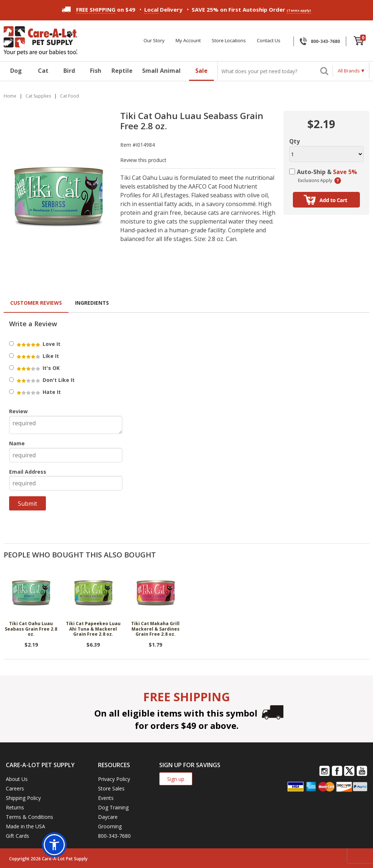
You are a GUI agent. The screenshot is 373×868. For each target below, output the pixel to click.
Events (106, 798)
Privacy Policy (114, 779)
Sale (201, 71)
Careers (15, 788)
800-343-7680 (325, 41)
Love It (38, 344)
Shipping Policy (23, 798)
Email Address (28, 472)
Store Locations (229, 41)
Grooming (110, 826)
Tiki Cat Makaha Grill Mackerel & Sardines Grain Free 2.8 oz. (155, 629)
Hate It (38, 392)
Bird (69, 71)
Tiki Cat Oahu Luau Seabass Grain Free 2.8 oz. (31, 629)
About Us (17, 779)
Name (17, 443)
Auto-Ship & (327, 172)
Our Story (154, 41)
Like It (37, 356)
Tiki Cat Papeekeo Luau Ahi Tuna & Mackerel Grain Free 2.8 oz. (93, 629)
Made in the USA (25, 826)
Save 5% (345, 172)
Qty (295, 141)
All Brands (349, 71)
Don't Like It (45, 380)
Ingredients (92, 303)
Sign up (176, 779)
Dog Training (113, 807)
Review (18, 411)
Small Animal (161, 71)
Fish (96, 71)
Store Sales (111, 788)
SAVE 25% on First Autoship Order (251, 10)
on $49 (99, 9)
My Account (188, 41)
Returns (15, 807)
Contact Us (269, 41)
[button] (54, 845)
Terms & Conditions (30, 817)
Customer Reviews (36, 303)
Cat (43, 71)
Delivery (163, 10)
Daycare (108, 817)
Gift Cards (17, 836)
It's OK (38, 368)
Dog (16, 71)
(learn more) (338, 181)
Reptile (122, 71)
